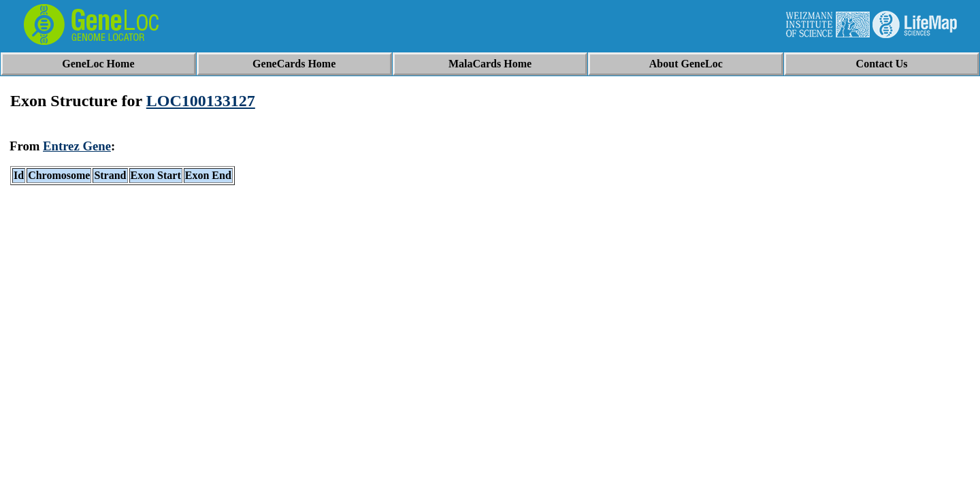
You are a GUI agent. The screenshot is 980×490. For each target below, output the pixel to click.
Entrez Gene (77, 146)
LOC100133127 (201, 101)
